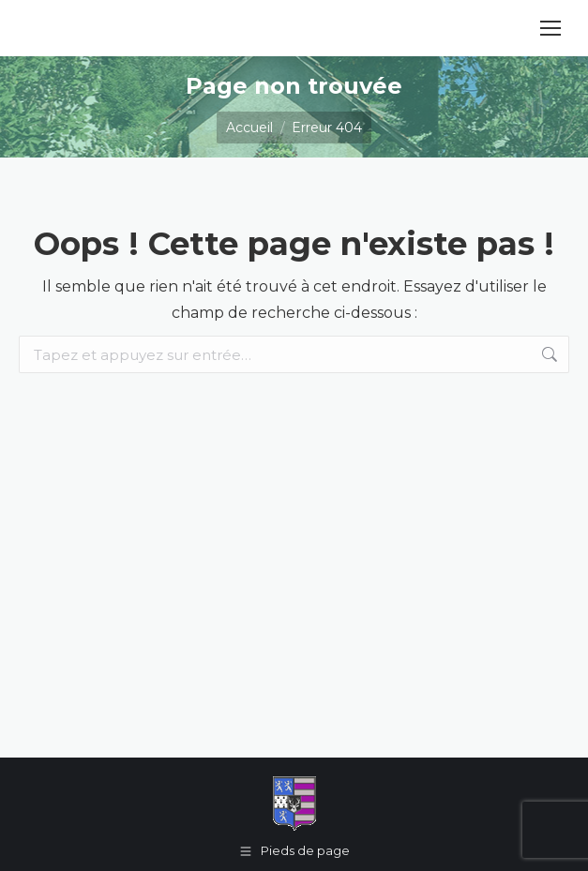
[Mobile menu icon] (550, 28)
